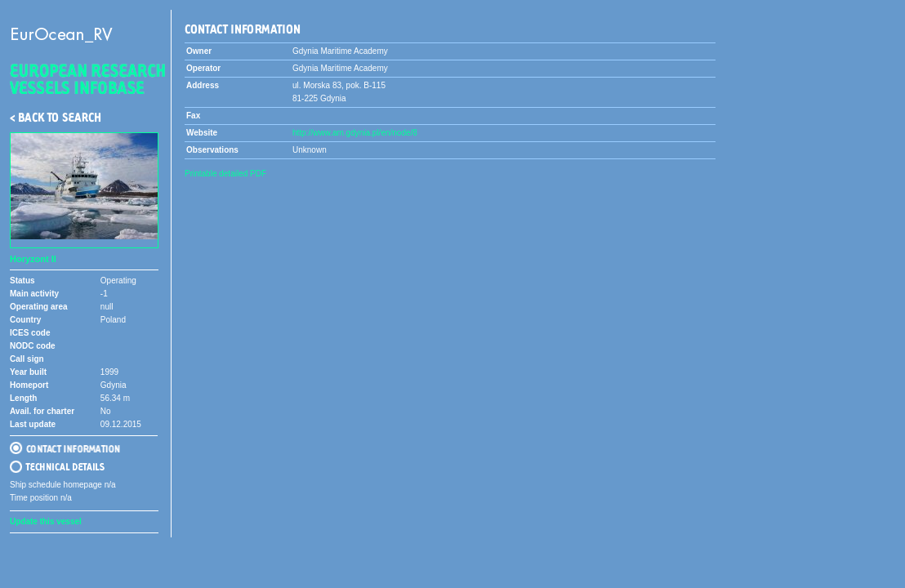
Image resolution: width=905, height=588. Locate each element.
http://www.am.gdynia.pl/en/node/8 (355, 133)
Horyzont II (33, 259)
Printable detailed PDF (225, 174)
